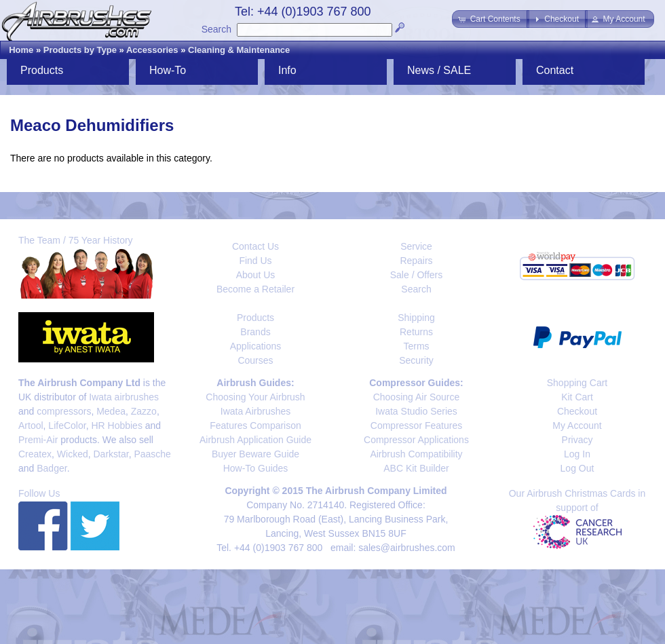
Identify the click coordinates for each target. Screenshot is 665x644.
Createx (35, 454)
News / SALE (439, 70)
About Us (256, 275)
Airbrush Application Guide (255, 440)
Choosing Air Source (417, 397)
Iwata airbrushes (124, 397)
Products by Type (80, 50)
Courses (255, 360)
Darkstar (111, 454)
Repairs (416, 261)
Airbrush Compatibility (416, 454)
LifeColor (67, 425)
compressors (64, 411)
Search (216, 29)
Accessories (152, 50)
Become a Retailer (255, 289)
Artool (31, 425)
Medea (111, 411)
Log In (577, 454)
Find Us (255, 261)
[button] (490, 19)
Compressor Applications (416, 440)
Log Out (577, 468)
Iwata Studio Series (416, 411)
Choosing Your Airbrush (255, 397)
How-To (168, 70)
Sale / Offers (417, 275)
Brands (255, 332)
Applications (256, 346)
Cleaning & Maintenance (239, 50)
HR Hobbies (116, 425)
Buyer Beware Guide (255, 454)
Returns (416, 332)
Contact (555, 70)
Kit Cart (577, 397)
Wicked (73, 454)
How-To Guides (256, 468)
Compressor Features (416, 425)
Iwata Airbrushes (256, 411)
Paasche (152, 454)
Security (416, 360)
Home (21, 50)
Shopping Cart (577, 383)
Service (416, 246)
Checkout (577, 411)
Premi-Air (38, 440)
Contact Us (255, 246)
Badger (52, 468)
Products (42, 70)
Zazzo (144, 411)
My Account (577, 425)
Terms (416, 346)
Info (287, 70)
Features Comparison (255, 425)
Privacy (577, 440)
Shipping (416, 318)
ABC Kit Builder (416, 468)
